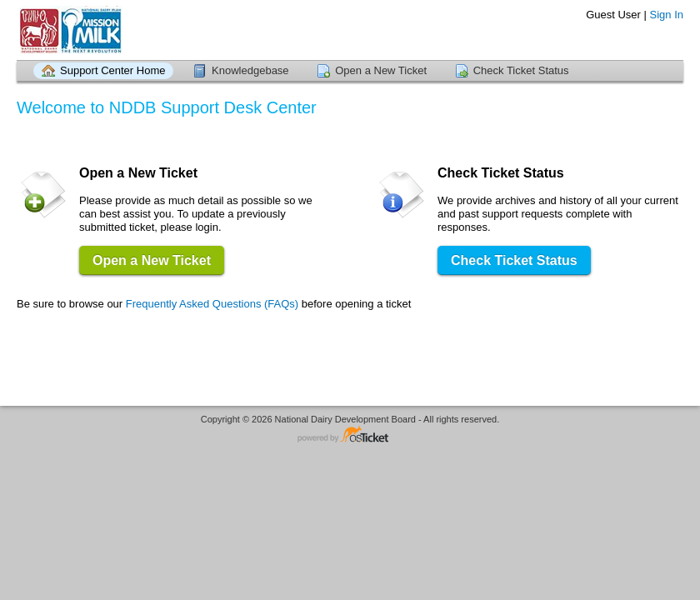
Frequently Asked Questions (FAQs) (212, 304)
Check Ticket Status (521, 70)
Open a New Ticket (381, 70)
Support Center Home (112, 70)
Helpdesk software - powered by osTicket (350, 435)
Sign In (667, 15)
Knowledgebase (250, 70)
